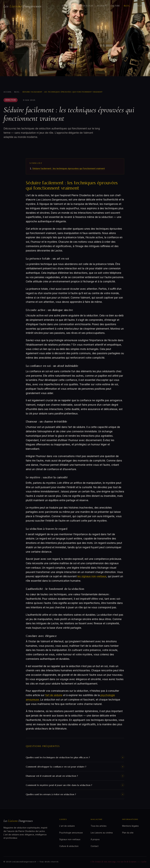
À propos (139, 6)
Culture (115, 6)
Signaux (102, 6)
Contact (95, 846)
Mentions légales (130, 826)
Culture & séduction (69, 846)
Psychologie (86, 6)
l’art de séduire (54, 695)
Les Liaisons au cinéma (102, 833)
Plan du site (128, 833)
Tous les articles (99, 826)
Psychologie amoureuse (71, 833)
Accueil (7, 92)
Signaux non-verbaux (70, 839)
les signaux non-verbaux (92, 576)
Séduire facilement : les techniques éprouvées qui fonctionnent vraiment (69, 169)
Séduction (68, 6)
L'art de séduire (67, 826)
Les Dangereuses (23, 6)
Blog (127, 6)
